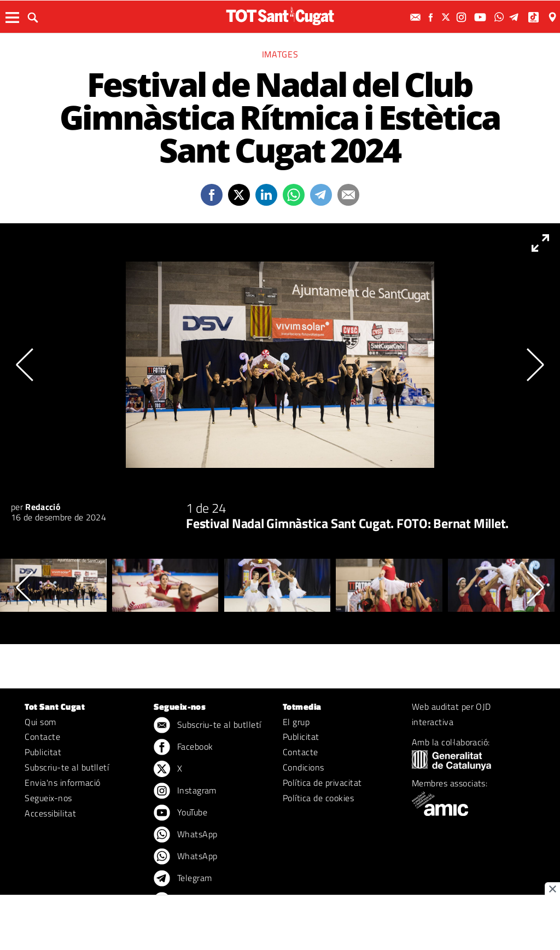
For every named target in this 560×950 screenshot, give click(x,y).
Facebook (183, 748)
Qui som (40, 722)
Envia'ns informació (62, 783)
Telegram (183, 879)
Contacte (42, 737)
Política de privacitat (322, 783)
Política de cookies (318, 798)
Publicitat (43, 752)
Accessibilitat (50, 813)
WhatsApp (185, 835)
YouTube (180, 813)
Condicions (304, 767)
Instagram (185, 791)
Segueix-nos (48, 798)
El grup (296, 722)
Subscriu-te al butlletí (67, 767)
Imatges (280, 54)
